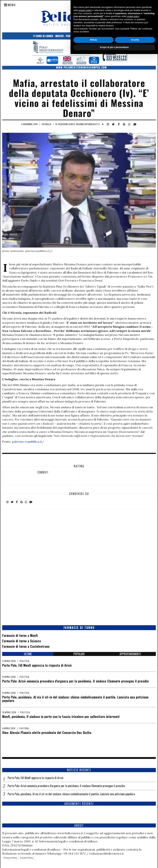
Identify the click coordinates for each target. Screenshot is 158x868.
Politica (25, 661)
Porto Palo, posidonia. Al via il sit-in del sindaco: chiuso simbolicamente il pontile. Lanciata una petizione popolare (75, 699)
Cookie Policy (27, 858)
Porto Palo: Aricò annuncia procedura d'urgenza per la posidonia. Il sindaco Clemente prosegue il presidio (75, 681)
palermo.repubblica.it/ (28, 442)
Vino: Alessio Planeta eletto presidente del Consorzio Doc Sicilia (47, 733)
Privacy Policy (10, 858)
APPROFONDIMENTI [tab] (130, 654)
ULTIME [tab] (28, 654)
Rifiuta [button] (93, 854)
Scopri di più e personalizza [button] (114, 861)
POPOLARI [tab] (79, 654)
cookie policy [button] (133, 831)
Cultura (24, 728)
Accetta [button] (135, 854)
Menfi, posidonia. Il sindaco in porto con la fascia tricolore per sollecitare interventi (61, 717)
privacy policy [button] (85, 824)
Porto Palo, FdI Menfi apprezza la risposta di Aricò (37, 665)
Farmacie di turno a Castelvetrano (26, 646)
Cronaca (46, 124)
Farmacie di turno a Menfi (20, 635)
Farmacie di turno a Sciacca (22, 641)
